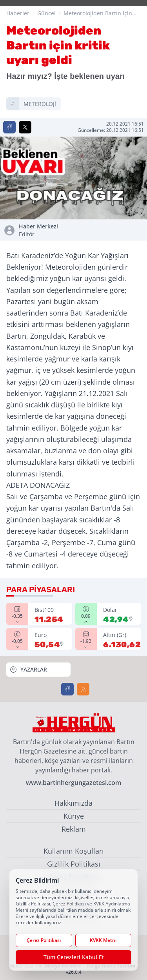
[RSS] (83, 689)
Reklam (74, 829)
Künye (74, 816)
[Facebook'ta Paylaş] (9, 127)
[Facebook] (67, 689)
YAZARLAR (28, 670)
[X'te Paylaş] (25, 127)
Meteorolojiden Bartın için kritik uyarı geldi (98, 13)
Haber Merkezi (44, 230)
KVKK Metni (103, 940)
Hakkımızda (73, 803)
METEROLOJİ (40, 104)
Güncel (46, 13)
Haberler (18, 13)
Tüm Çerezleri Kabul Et (74, 957)
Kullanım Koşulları (74, 851)
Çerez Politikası (44, 940)
